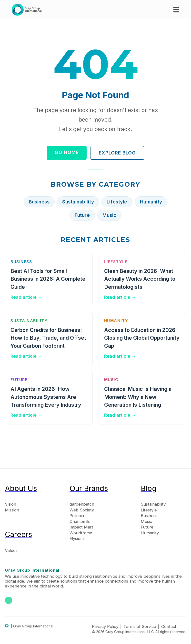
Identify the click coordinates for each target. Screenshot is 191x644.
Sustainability (78, 202)
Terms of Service (140, 626)
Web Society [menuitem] (82, 510)
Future (82, 215)
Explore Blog (117, 153)
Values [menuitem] (11, 550)
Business (39, 202)
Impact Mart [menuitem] (81, 527)
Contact (169, 626)
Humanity (151, 202)
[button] (176, 10)
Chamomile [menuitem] (80, 521)
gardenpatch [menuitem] (82, 504)
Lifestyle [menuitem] (149, 510)
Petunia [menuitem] (77, 516)
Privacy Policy (105, 626)
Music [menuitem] (146, 521)
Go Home (67, 152)
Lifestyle (117, 202)
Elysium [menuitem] (77, 538)
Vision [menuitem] (10, 504)
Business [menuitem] (149, 516)
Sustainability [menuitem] (153, 504)
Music (109, 215)
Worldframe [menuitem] (81, 533)
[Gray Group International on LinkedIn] (9, 600)
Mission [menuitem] (12, 510)
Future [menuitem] (147, 527)
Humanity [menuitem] (150, 533)
